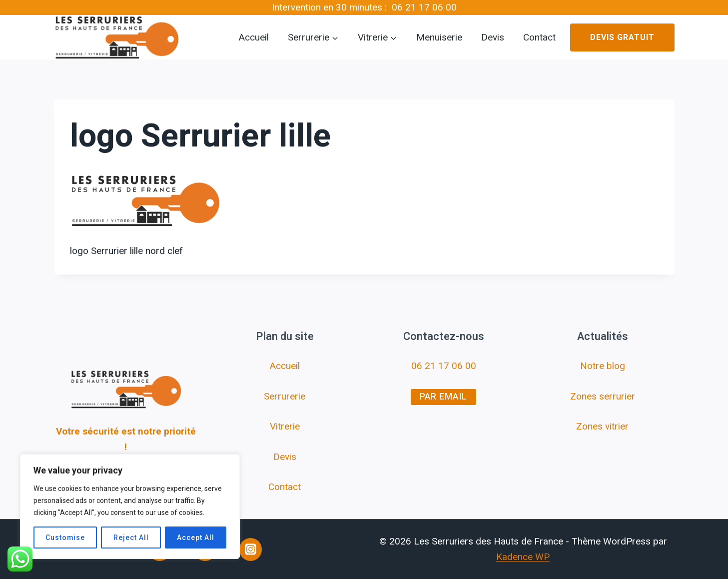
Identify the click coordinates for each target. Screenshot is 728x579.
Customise (65, 537)
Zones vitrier (602, 426)
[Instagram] (251, 549)
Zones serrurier (603, 396)
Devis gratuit (622, 37)
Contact (539, 37)
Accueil (254, 37)
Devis (493, 37)
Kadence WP (523, 557)
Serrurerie (285, 396)
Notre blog (603, 366)
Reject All (131, 537)
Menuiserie (439, 37)
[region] (130, 506)
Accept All (196, 537)
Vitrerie (285, 426)
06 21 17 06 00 (424, 7)
